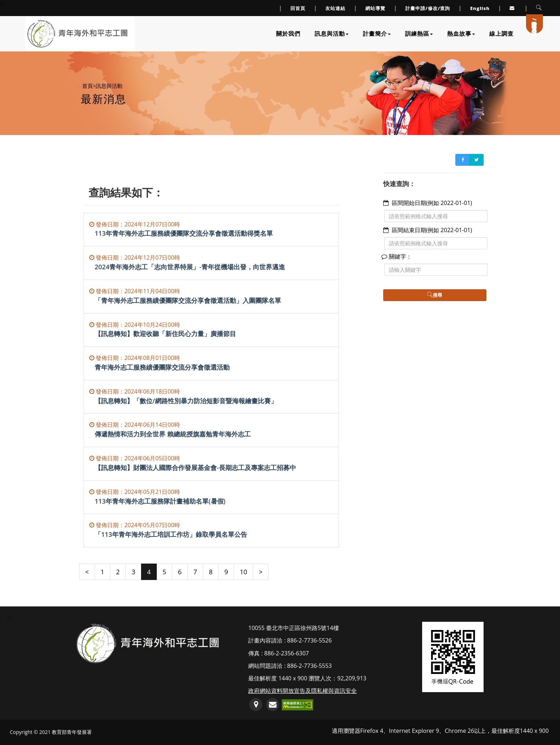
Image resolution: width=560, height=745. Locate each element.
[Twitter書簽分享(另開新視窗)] (476, 160)
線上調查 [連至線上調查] (501, 34)
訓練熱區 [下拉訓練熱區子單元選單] (419, 34)
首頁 (87, 86)
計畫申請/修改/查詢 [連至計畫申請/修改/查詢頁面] (428, 8)
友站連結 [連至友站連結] (335, 8)
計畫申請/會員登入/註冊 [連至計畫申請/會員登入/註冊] (535, 21)
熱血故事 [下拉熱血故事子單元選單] (461, 34)
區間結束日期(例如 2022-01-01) (432, 230)
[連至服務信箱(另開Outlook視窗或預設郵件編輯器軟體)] (513, 8)
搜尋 (435, 295)
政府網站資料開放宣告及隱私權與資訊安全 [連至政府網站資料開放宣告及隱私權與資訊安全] (302, 691)
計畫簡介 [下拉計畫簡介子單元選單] (377, 34)
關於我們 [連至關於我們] (288, 34)
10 (243, 572)
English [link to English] (480, 8)
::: (79, 86)
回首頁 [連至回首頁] (298, 8)
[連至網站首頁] (77, 34)
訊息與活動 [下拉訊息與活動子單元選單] (332, 34)
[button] (539, 8)
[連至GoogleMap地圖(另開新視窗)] (256, 705)
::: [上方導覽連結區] (2, 4)
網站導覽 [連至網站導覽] (375, 8)
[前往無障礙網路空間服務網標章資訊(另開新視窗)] (297, 704)
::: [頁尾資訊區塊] (9, 617)
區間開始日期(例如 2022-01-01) (432, 203)
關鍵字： (397, 256)
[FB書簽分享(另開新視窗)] (462, 160)
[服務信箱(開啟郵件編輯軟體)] (273, 705)
